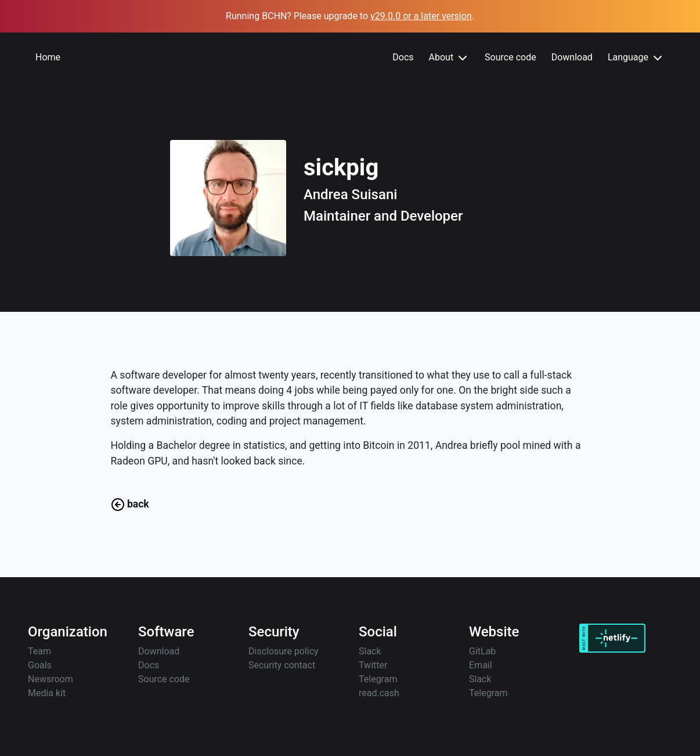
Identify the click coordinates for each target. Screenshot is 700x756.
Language (636, 58)
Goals (40, 665)
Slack (370, 651)
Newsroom (50, 679)
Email (481, 665)
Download (572, 57)
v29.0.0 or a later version (421, 16)
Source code (510, 57)
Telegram (378, 679)
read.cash (379, 693)
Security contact (282, 665)
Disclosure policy (284, 651)
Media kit (47, 693)
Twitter (373, 665)
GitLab (482, 651)
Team (39, 651)
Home (48, 57)
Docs (403, 57)
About (450, 58)
